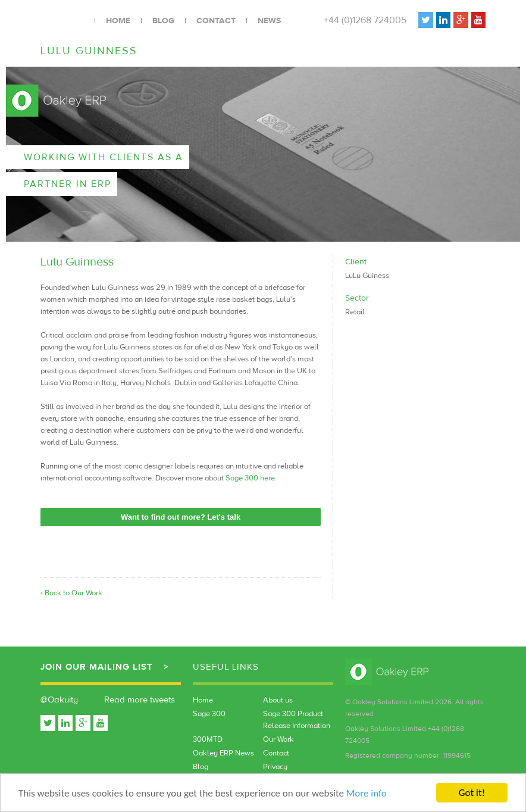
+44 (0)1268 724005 (365, 20)
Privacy (275, 767)
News (269, 21)
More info (367, 794)
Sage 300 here (250, 478)
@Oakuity (59, 700)
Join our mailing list (97, 667)
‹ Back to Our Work (71, 593)
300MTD (208, 739)
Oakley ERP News (223, 753)
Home (118, 21)
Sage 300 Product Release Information (297, 720)
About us (278, 700)
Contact (216, 21)
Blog (163, 21)
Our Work (278, 739)
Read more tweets (140, 700)
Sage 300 (209, 714)
